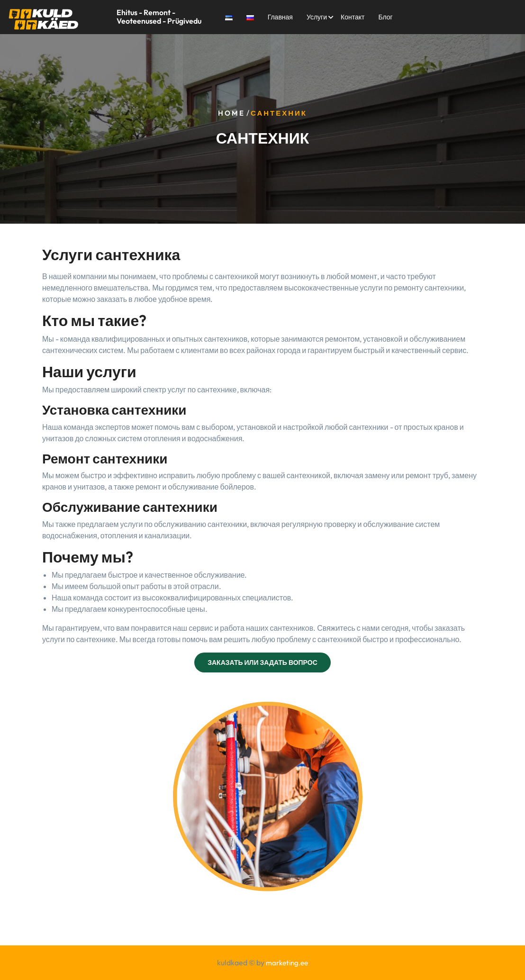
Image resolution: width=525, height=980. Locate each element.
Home (231, 113)
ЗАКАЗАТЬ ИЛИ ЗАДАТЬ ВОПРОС (262, 662)
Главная (280, 17)
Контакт (353, 17)
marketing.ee (287, 963)
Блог (385, 17)
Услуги (317, 17)
